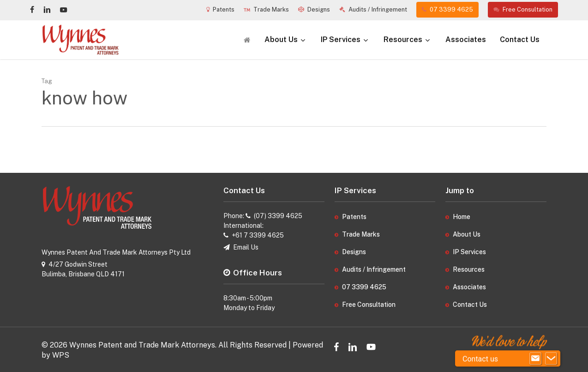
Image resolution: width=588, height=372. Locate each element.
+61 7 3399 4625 (258, 235)
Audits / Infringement (374, 269)
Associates (469, 287)
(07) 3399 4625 (278, 216)
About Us (467, 234)
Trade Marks (361, 234)
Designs (354, 252)
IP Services (469, 252)
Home (462, 217)
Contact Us (470, 305)
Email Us (246, 247)
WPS (61, 355)
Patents (354, 217)
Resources (469, 269)
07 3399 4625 (364, 287)
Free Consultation (369, 305)
